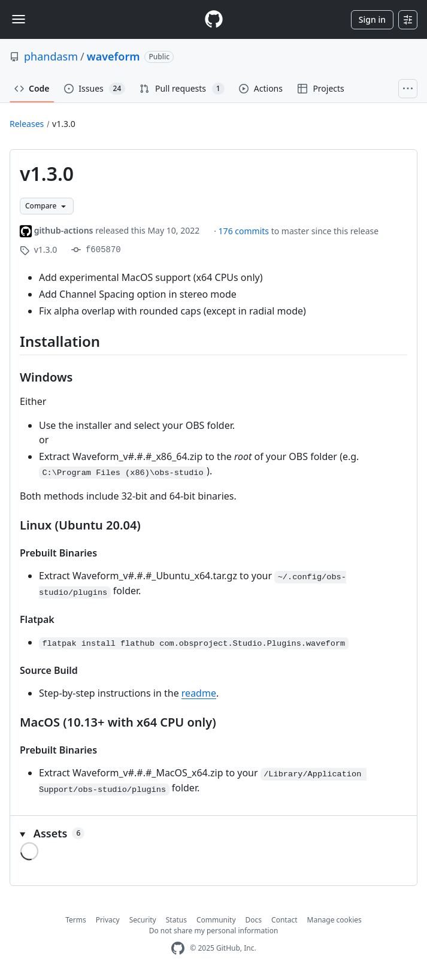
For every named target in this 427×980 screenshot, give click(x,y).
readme (199, 693)
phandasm (51, 56)
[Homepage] (214, 19)
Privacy (108, 920)
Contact (284, 920)
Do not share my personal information (214, 931)
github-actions (64, 230)
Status (176, 920)
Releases (27, 124)
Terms (76, 920)
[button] (213, 834)
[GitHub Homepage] (178, 949)
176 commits (245, 231)
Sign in (372, 19)
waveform (113, 56)
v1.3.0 (64, 124)
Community (216, 920)
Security (143, 920)
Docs (254, 920)
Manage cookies (334, 920)
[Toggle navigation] (19, 19)
